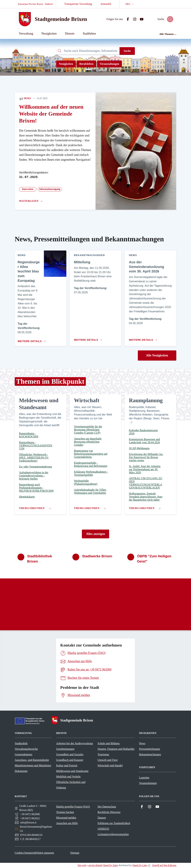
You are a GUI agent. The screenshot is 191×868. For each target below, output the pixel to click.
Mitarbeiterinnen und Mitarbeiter (33, 765)
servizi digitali (95, 865)
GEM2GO (103, 829)
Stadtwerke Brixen (97, 556)
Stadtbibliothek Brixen (40, 559)
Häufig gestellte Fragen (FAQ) (73, 807)
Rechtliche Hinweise (109, 812)
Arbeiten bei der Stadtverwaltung (75, 743)
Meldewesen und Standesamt (72, 771)
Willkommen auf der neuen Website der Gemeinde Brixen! (51, 114)
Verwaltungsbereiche (26, 749)
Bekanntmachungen (150, 754)
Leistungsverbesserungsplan (113, 834)
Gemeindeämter (23, 754)
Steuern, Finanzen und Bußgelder (116, 749)
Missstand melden (66, 818)
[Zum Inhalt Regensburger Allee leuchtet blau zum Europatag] (31, 340)
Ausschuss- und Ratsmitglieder (32, 760)
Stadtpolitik (21, 743)
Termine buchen (65, 812)
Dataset (102, 818)
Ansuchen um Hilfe (67, 823)
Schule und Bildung (109, 743)
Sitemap (75, 853)
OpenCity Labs (140, 865)
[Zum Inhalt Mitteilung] (89, 338)
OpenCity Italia (110, 865)
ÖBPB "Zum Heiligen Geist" (154, 559)
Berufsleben (86, 64)
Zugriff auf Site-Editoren (164, 865)
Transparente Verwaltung (78, 4)
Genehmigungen (65, 749)
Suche (127, 51)
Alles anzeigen (95, 534)
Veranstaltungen (109, 64)
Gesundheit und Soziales (70, 754)
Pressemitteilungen (150, 749)
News (25, 99)
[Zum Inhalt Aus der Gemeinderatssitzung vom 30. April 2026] (144, 338)
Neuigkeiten (66, 64)
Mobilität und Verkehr (68, 777)
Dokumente (21, 771)
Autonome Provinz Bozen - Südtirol (35, 4)
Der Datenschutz (107, 807)
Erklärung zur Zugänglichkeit (114, 823)
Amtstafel (106, 4)
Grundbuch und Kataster (70, 760)
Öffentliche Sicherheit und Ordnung (71, 785)
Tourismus (103, 754)
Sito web (82, 865)
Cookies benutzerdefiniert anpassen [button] (34, 853)
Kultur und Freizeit (67, 765)
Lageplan (144, 778)
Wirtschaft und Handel (110, 765)
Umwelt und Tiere (108, 760)
